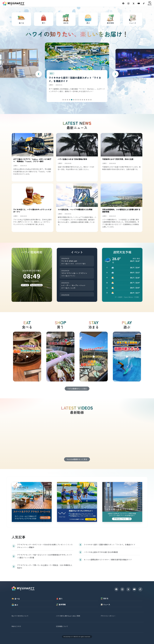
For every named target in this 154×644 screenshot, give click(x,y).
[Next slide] (115, 74)
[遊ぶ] (88, 19)
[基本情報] (110, 19)
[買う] (44, 19)
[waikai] (77, 502)
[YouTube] (139, 3)
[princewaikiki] (32, 502)
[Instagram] (128, 3)
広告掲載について (62, 626)
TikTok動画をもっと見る (77, 389)
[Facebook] (123, 3)
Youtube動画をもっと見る (77, 459)
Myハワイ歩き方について (20, 616)
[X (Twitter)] (134, 3)
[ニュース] (133, 19)
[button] (63, 100)
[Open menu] (150, 3)
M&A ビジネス (16, 626)
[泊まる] (66, 19)
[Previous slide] (39, 74)
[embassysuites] (122, 502)
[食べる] (21, 19)
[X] (128, 589)
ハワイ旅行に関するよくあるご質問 (68, 616)
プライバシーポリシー (108, 616)
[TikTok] (144, 3)
